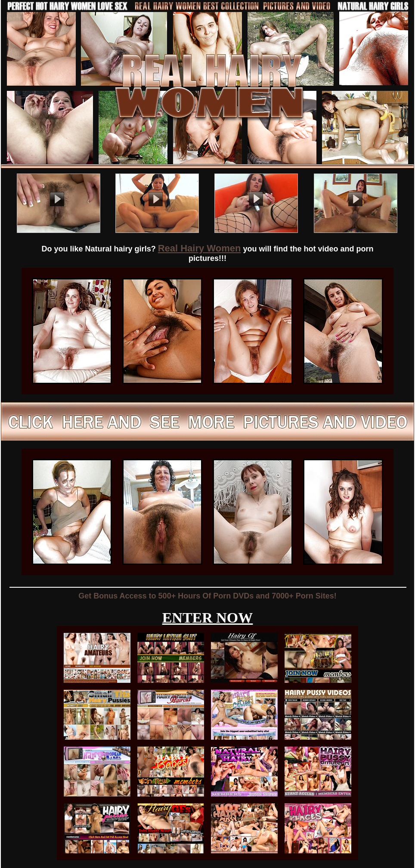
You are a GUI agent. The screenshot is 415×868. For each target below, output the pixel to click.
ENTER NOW (208, 618)
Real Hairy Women (200, 248)
